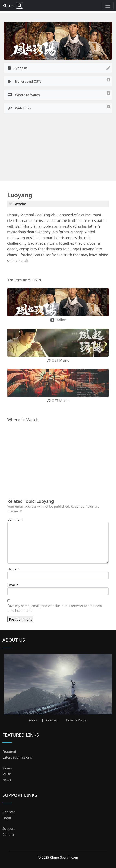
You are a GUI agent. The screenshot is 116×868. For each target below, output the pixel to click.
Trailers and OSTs (25, 81)
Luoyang (20, 195)
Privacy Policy (76, 720)
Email (11, 585)
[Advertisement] (58, 148)
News (7, 780)
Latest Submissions (17, 757)
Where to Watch (24, 95)
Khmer (13, 6)
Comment (15, 519)
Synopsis (18, 68)
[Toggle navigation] (108, 6)
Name (12, 569)
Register (9, 812)
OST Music (58, 360)
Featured (9, 752)
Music (7, 774)
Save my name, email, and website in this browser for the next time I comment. (55, 608)
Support (9, 829)
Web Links (19, 108)
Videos (8, 768)
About (33, 720)
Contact (52, 720)
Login (7, 818)
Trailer (58, 320)
